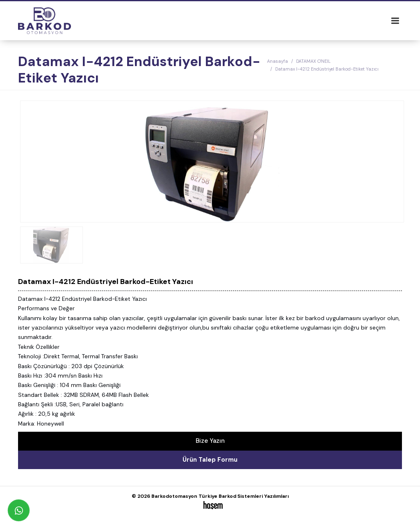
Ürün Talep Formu (210, 460)
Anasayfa (277, 61)
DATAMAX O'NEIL (313, 61)
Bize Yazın (210, 441)
